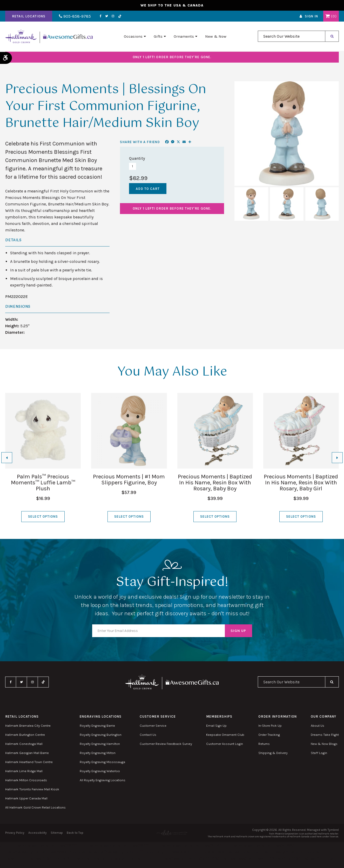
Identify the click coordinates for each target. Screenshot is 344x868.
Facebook (100, 16)
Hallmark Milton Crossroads (26, 780)
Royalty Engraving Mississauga (102, 762)
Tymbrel (333, 830)
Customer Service (153, 726)
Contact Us (148, 735)
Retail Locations (29, 16)
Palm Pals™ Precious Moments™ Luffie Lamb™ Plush (43, 483)
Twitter (106, 16)
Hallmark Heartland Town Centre (29, 762)
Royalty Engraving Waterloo (100, 771)
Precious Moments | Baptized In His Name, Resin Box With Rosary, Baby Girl (301, 483)
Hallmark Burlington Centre (25, 735)
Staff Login (319, 753)
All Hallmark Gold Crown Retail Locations (35, 807)
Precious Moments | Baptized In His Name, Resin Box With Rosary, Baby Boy (215, 483)
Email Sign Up (216, 726)
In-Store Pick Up (270, 726)
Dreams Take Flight (325, 735)
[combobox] (292, 37)
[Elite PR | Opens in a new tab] (172, 833)
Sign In (311, 16)
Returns (264, 744)
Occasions (133, 37)
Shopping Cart (328, 16)
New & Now (216, 37)
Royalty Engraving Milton (98, 753)
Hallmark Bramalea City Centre (28, 726)
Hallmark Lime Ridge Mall (24, 771)
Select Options (43, 516)
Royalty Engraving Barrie (97, 726)
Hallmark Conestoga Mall (24, 744)
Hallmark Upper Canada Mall (26, 798)
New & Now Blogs (324, 744)
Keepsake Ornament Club (225, 735)
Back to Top (75, 833)
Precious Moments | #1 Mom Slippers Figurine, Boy (129, 480)
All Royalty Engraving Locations (103, 780)
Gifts (158, 37)
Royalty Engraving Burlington (101, 735)
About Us (318, 726)
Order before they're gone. (172, 57)
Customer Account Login (225, 744)
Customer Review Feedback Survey (166, 744)
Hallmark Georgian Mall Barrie (27, 753)
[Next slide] (337, 458)
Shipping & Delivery (273, 753)
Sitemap (57, 833)
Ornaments (184, 37)
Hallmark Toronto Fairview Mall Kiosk (32, 789)
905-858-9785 (75, 16)
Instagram (112, 16)
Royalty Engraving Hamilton (100, 744)
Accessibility (38, 833)
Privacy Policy (15, 833)
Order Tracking (269, 735)
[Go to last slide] (7, 458)
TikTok (119, 16)
